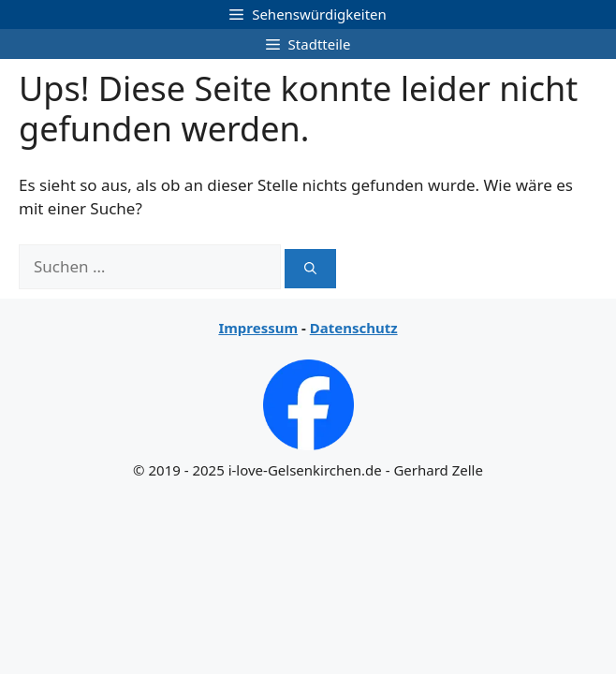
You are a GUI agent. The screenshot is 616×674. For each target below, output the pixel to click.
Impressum (258, 328)
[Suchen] (310, 269)
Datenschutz (354, 328)
